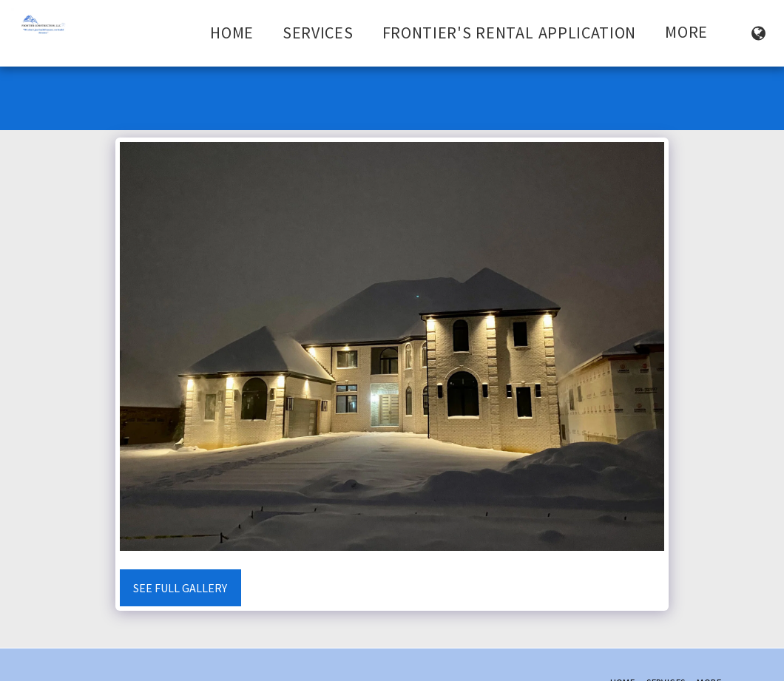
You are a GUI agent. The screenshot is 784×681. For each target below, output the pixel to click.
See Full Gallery (180, 588)
